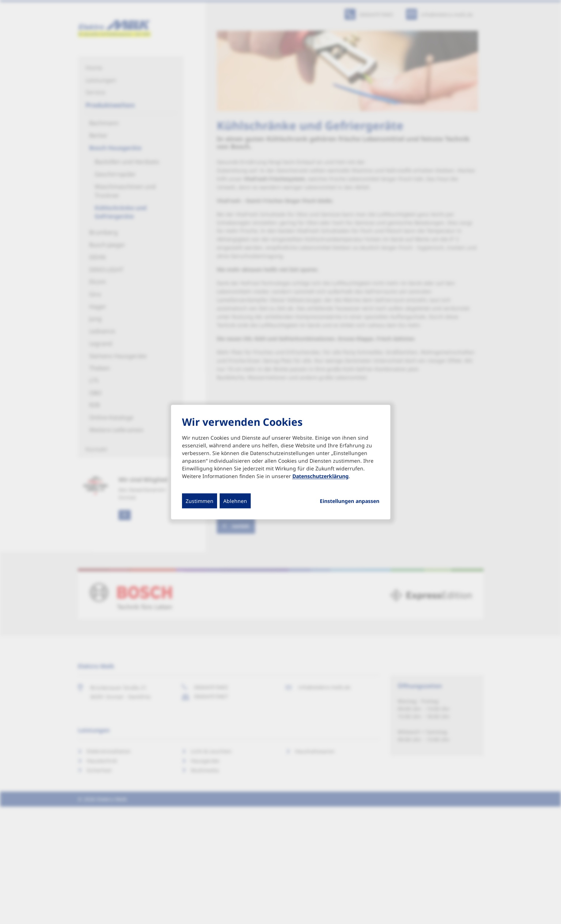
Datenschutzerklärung (321, 476)
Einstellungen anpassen (350, 501)
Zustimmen (200, 501)
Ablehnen (235, 501)
